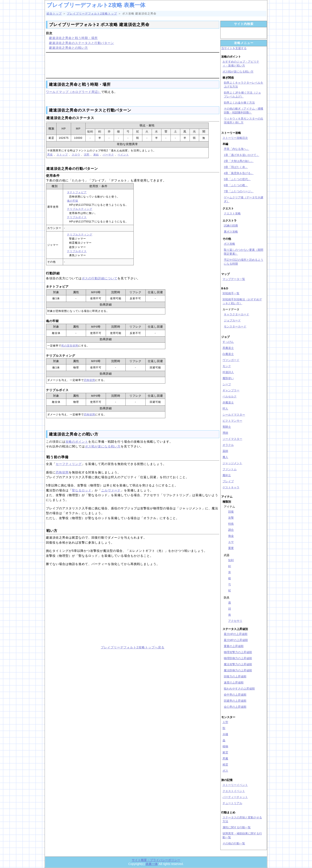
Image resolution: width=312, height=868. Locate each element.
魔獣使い (228, 378)
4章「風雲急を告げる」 (239, 173)
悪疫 (50, 155)
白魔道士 (228, 354)
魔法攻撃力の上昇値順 (238, 664)
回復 (231, 512)
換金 (231, 536)
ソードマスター (232, 439)
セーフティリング (69, 464)
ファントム (230, 469)
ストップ (62, 155)
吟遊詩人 (228, 372)
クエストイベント (234, 791)
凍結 (96, 155)
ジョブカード (232, 320)
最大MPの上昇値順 (236, 640)
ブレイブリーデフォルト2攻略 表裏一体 (96, 5)
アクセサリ (235, 621)
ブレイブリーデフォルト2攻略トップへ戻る (133, 647)
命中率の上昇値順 (235, 695)
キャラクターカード (236, 314)
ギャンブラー (231, 390)
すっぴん (228, 342)
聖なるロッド (82, 490)
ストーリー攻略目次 (235, 138)
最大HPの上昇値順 (236, 634)
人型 (225, 722)
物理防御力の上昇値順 (238, 658)
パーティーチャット (235, 797)
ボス (225, 771)
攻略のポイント (77, 442)
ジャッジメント (232, 463)
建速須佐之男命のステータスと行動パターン (81, 43)
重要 (231, 548)
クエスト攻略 (232, 213)
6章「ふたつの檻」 (236, 185)
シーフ (227, 384)
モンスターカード (235, 326)
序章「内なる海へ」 (236, 149)
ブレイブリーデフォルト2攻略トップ (92, 14)
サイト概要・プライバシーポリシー (156, 860)
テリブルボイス (77, 217)
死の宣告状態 (70, 346)
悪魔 (225, 759)
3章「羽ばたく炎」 (236, 167)
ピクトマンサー (232, 421)
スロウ (76, 155)
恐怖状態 (89, 380)
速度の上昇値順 (234, 683)
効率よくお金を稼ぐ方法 (239, 103)
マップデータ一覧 (234, 279)
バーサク (108, 155)
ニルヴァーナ (111, 490)
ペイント (123, 155)
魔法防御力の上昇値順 (238, 670)
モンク (227, 366)
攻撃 (231, 518)
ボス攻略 (229, 244)
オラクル (228, 445)
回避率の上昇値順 (235, 701)
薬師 (225, 451)
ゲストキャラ (231, 487)
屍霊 (225, 752)
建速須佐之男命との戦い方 (68, 48)
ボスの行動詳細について (100, 278)
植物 (225, 746)
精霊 (225, 765)
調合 (231, 530)
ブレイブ (228, 481)
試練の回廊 (231, 226)
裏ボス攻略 (231, 232)
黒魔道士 (228, 348)
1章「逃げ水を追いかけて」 (241, 155)
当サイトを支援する (234, 48)
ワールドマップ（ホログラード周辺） (74, 92)
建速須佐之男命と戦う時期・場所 (73, 38)
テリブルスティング (80, 209)
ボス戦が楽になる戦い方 (103, 446)
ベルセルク (230, 396)
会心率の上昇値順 (235, 707)
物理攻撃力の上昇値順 (238, 652)
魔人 (225, 457)
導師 (225, 433)
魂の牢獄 (73, 201)
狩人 (225, 409)
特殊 (231, 524)
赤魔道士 (228, 402)
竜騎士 (227, 427)
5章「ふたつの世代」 (237, 179)
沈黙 (87, 155)
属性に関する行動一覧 (237, 827)
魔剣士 (227, 475)
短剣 (231, 560)
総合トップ (54, 14)
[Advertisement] (133, 65)
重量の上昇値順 (234, 646)
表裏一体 (152, 864)
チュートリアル (232, 803)
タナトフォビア (77, 192)
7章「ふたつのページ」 (239, 191)
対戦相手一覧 (231, 293)
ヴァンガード (231, 360)
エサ (231, 542)
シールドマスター (234, 415)
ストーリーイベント (235, 785)
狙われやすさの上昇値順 (239, 689)
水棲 (225, 734)
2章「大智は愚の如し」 (239, 161)
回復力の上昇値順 (235, 676)
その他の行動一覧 (234, 843)
